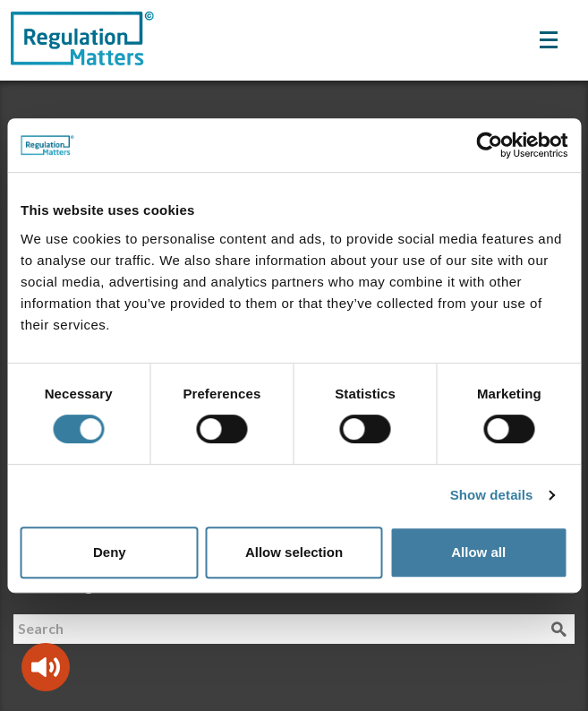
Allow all (478, 552)
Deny (110, 552)
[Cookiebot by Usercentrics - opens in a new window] (489, 145)
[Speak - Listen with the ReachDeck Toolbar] (46, 667)
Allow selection (294, 552)
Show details (492, 495)
